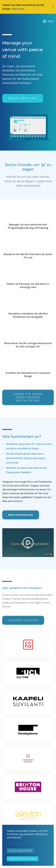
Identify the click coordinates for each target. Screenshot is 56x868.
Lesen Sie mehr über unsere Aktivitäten (28, 397)
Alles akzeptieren (21, 851)
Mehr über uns (23, 98)
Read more (18, 9)
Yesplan (13, 21)
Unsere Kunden (23, 620)
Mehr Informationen (21, 515)
